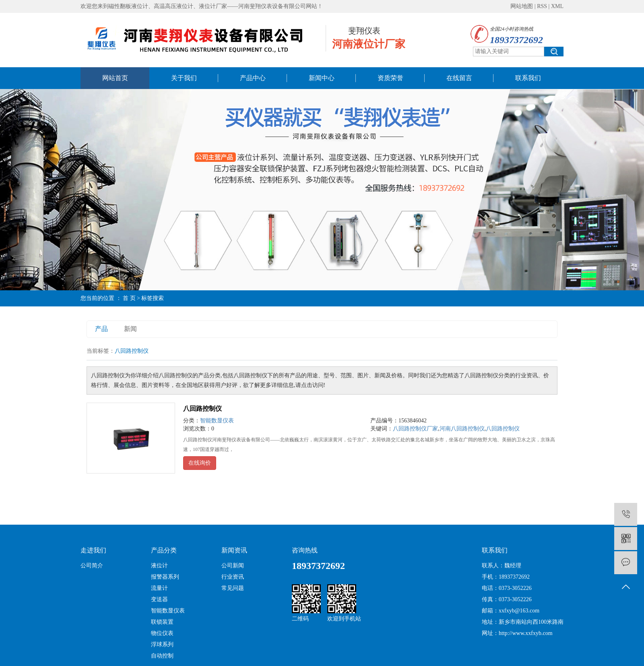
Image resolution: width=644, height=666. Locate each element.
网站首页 (115, 78)
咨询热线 (305, 550)
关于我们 (184, 78)
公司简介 (92, 566)
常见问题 (233, 588)
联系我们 (528, 78)
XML (557, 6)
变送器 (159, 599)
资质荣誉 (390, 78)
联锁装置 (162, 622)
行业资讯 (233, 577)
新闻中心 (322, 78)
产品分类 (164, 550)
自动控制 (162, 656)
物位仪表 (162, 633)
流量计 (159, 588)
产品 (101, 329)
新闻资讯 (234, 550)
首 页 (129, 298)
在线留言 (459, 78)
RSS (542, 6)
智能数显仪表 (217, 421)
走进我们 (93, 550)
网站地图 (522, 6)
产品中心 (253, 78)
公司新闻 (233, 566)
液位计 (159, 566)
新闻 (130, 329)
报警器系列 (165, 577)
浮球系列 (162, 644)
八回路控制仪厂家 (415, 429)
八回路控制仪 (202, 408)
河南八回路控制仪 (462, 429)
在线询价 (200, 463)
